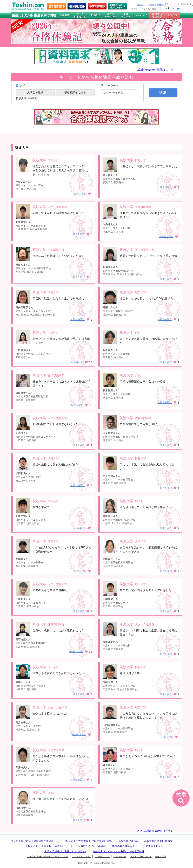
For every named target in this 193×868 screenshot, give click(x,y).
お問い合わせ (120, 857)
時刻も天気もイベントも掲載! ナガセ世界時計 (118, 851)
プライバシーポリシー (141, 857)
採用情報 (161, 5)
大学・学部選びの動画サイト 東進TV (65, 851)
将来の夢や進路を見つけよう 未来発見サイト (138, 846)
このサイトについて (81, 857)
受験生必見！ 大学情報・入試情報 (45, 846)
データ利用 (161, 857)
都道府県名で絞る (75, 92)
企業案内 (152, 5)
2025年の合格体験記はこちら (155, 70)
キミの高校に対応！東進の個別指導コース (35, 841)
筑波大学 (27, 98)
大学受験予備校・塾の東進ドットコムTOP (48, 857)
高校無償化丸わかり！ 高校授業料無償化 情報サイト (148, 841)
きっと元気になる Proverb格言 (88, 846)
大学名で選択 (35, 92)
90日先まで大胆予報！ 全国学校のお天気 (89, 841)
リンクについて (102, 857)
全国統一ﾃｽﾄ (142, 5)
